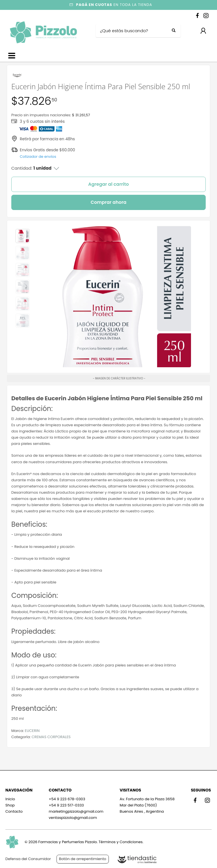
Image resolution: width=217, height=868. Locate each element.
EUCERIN (32, 731)
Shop (10, 805)
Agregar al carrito (108, 184)
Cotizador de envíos (38, 157)
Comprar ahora (109, 202)
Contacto (14, 811)
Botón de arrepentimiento (83, 859)
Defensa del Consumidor (28, 859)
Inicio (10, 799)
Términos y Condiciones (121, 842)
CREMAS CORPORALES (51, 737)
